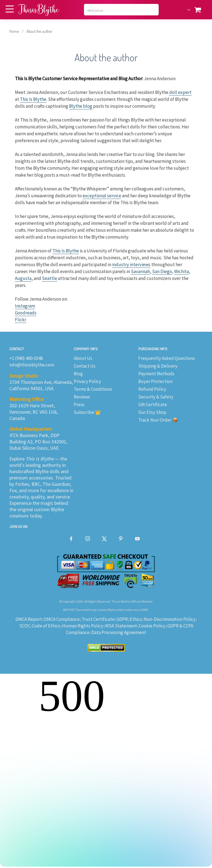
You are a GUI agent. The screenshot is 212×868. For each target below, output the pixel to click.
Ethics (136, 619)
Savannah (140, 271)
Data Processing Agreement (119, 632)
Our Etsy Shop (152, 412)
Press (79, 405)
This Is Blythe (33, 99)
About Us (83, 358)
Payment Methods (156, 374)
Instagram (25, 306)
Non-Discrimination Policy (170, 619)
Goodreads (26, 313)
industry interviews (131, 265)
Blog (78, 374)
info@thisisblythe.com (32, 365)
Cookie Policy (152, 626)
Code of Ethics (46, 626)
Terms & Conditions (93, 389)
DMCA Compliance (62, 619)
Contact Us (85, 366)
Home (14, 31)
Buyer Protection (155, 381)
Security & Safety (156, 397)
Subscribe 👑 (87, 412)
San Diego (162, 271)
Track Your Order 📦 (158, 420)
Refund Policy (152, 389)
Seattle (50, 278)
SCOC (25, 626)
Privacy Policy (87, 381)
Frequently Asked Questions (167, 358)
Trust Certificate (98, 619)
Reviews (82, 397)
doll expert (180, 92)
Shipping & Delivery (158, 366)
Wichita (181, 271)
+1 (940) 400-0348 (26, 358)
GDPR (122, 619)
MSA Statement (121, 626)
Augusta (23, 278)
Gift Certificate (153, 405)
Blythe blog (81, 106)
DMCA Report (29, 619)
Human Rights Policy (83, 626)
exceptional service (102, 196)
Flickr (21, 320)
